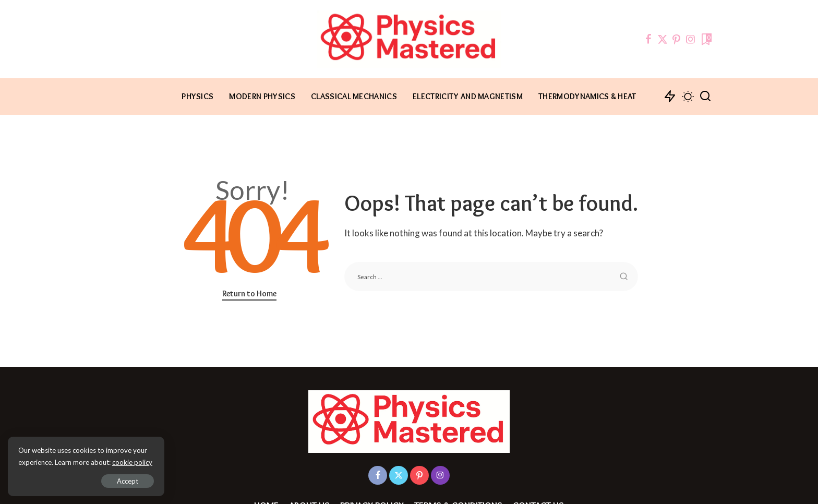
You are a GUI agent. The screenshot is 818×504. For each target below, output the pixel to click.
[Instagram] (691, 39)
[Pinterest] (677, 39)
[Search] (705, 97)
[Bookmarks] (706, 39)
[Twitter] (663, 39)
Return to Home (249, 293)
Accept (128, 481)
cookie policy (132, 462)
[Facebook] (648, 39)
